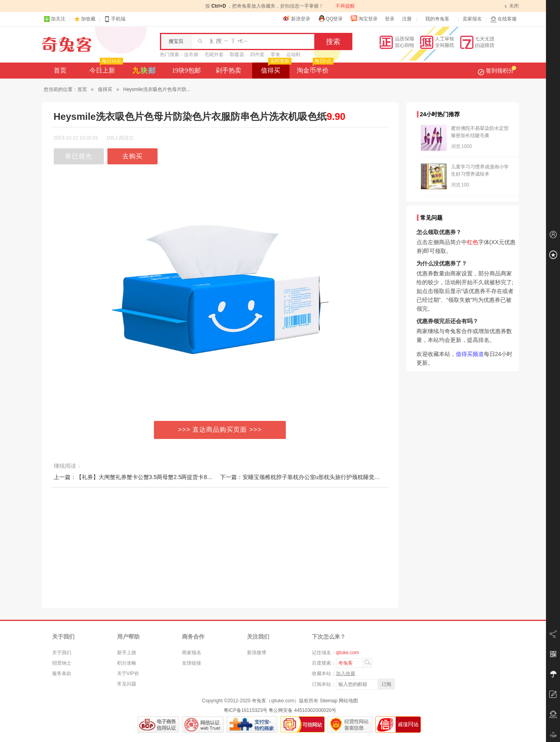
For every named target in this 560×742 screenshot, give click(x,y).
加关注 (55, 19)
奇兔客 (67, 44)
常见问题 (127, 684)
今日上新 (105, 68)
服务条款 (62, 673)
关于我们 (62, 653)
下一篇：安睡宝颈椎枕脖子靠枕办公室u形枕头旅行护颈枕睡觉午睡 (303, 477)
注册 (407, 19)
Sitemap (329, 701)
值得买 (275, 68)
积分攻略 (127, 663)
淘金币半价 (314, 68)
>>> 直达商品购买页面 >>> (220, 430)
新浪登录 (297, 18)
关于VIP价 (128, 673)
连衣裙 (191, 55)
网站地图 (348, 701)
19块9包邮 (186, 70)
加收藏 (88, 19)
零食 (275, 55)
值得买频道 (470, 354)
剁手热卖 (228, 70)
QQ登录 (331, 18)
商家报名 (192, 653)
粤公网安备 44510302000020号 (302, 710)
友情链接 (192, 663)
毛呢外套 (214, 55)
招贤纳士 (62, 663)
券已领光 (79, 156)
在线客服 (503, 19)
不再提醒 (345, 6)
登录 (390, 19)
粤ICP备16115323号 (246, 710)
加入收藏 (346, 673)
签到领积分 (497, 71)
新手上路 (127, 653)
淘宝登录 (364, 18)
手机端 (115, 19)
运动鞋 (293, 55)
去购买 (132, 156)
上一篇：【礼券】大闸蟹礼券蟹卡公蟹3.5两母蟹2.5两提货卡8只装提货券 (145, 477)
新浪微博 (257, 653)
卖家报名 (472, 19)
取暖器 (237, 55)
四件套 (257, 55)
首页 (60, 70)
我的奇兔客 (437, 19)
